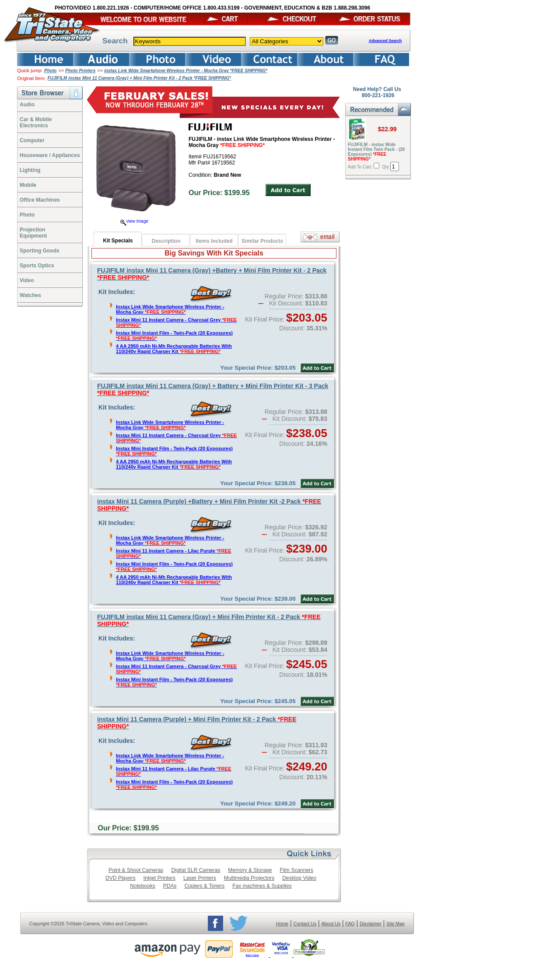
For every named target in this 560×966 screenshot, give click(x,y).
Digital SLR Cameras (196, 870)
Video (27, 280)
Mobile (28, 185)
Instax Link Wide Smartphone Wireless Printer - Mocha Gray (170, 309)
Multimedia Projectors (249, 878)
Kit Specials (118, 241)
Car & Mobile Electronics (36, 122)
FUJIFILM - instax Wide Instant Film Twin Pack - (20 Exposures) (376, 152)
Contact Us (305, 924)
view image (134, 221)
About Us (331, 924)
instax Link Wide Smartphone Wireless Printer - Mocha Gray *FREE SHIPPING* (186, 71)
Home (282, 924)
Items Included (214, 241)
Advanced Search (385, 41)
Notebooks (142, 886)
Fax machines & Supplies (262, 886)
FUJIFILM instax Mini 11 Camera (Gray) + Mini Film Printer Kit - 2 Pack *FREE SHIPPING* (139, 78)
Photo (50, 71)
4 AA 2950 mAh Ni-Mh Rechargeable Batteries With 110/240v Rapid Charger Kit (174, 349)
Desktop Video (299, 878)
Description (166, 241)
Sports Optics (37, 266)
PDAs (170, 886)
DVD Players (121, 878)
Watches (30, 295)
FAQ (350, 924)
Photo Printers (80, 71)
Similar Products (262, 241)
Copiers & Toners (204, 886)
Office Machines (40, 200)
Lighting (30, 170)
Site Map (395, 924)
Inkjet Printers (159, 878)
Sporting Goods (40, 251)
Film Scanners (296, 870)
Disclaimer (371, 924)
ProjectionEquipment (33, 233)
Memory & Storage (250, 870)
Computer (32, 140)
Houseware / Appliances (50, 155)
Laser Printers (200, 878)
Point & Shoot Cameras (136, 870)
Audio (27, 105)
